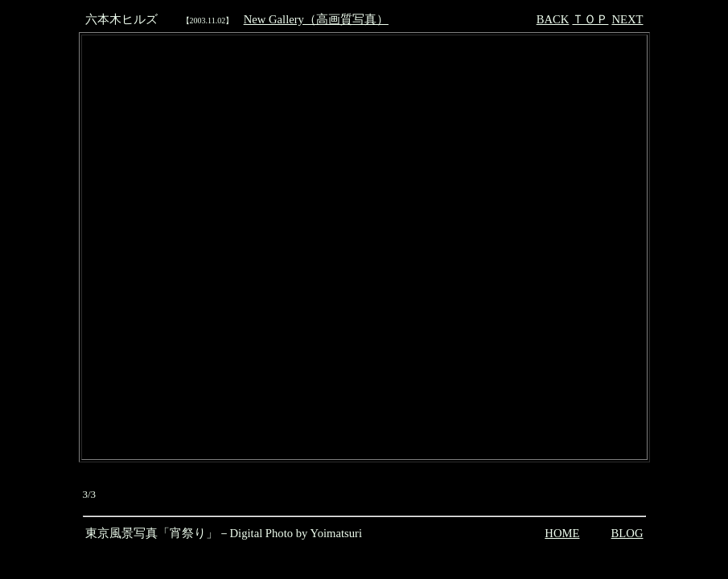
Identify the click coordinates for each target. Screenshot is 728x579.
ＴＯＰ (590, 19)
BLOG (627, 533)
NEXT (627, 19)
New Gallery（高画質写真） (316, 19)
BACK (553, 19)
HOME (562, 533)
